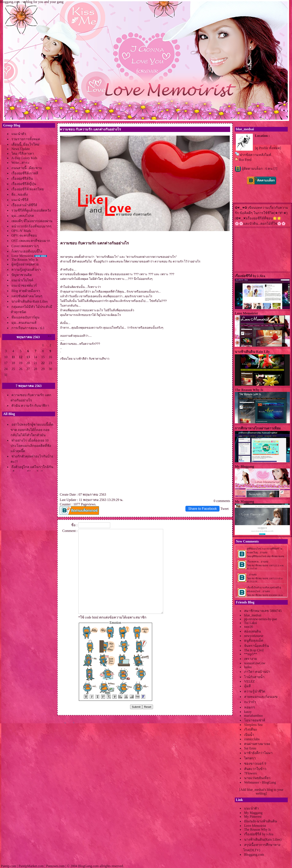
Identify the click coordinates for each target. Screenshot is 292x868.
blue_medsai (253, 615)
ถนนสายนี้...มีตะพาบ (27, 168)
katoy (248, 712)
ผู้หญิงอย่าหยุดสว (25, 264)
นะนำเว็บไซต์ (22, 280)
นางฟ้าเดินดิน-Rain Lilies (30, 301)
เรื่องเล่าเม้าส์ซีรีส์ (24, 205)
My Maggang (253, 813)
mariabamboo (253, 716)
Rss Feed (245, 160)
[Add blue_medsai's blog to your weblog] (261, 792)
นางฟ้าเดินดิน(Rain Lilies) (263, 839)
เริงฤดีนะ (251, 729)
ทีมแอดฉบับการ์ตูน (25, 317)
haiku (248, 667)
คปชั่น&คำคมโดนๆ (27, 296)
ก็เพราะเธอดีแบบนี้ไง (27, 251)
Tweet (225, 509)
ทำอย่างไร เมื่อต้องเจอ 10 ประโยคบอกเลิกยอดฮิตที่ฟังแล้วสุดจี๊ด (31, 446)
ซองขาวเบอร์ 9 (255, 764)
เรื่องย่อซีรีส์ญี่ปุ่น (24, 184)
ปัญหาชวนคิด (22, 275)
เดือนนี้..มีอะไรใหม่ (25, 144)
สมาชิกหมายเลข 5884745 (263, 611)
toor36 (249, 627)
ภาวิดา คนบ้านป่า (257, 672)
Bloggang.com (254, 855)
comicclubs (252, 739)
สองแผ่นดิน (252, 631)
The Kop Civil (254, 650)
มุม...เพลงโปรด (23, 216)
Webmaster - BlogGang (260, 782)
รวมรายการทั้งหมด (26, 139)
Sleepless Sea (253, 725)
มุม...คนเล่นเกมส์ (24, 323)
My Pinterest (253, 817)
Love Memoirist (22, 256)
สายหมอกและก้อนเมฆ (261, 697)
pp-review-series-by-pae (261, 619)
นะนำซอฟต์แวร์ (24, 285)
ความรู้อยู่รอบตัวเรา (26, 270)
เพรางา (250, 659)
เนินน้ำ (249, 735)
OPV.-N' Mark (21, 231)
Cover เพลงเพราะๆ (25, 246)
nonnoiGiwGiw (255, 663)
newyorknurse (254, 636)
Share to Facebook (202, 509)
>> (50, 336)
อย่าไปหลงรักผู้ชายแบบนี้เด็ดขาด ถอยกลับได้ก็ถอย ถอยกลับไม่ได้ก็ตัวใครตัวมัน (32, 430)
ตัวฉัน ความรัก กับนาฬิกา (30, 406)
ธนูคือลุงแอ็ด (254, 640)
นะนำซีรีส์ (20, 200)
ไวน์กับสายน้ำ (254, 677)
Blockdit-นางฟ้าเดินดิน (261, 821)
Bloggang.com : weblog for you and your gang (32, 2)
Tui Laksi (251, 623)
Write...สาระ (20, 163)
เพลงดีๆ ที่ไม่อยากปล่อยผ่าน (32, 221)
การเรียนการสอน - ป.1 (28, 328)
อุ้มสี (247, 686)
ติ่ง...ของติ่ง (20, 194)
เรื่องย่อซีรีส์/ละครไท (28, 189)
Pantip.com (8, 866)
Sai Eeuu (250, 748)
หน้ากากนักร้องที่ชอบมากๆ (31, 226)
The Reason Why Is (25, 260)
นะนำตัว (19, 134)
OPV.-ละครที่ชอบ (24, 235)
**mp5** (250, 654)
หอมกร (250, 707)
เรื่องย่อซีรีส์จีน (22, 179)
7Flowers (250, 773)
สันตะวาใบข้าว (255, 769)
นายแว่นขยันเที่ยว (257, 778)
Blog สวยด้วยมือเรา (26, 291)
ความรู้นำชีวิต (255, 691)
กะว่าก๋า (250, 702)
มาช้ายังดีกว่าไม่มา (258, 753)
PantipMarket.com (31, 866)
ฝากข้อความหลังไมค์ (256, 155)
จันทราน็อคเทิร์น (257, 646)
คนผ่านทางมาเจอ (257, 744)
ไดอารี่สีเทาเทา (23, 154)
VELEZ (250, 681)
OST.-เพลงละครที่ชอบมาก (31, 241)
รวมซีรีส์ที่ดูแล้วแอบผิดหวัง (31, 210)
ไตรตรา (250, 758)
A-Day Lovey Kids (24, 158)
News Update (21, 149)
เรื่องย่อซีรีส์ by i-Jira (259, 834)
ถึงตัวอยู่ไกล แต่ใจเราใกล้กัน (32, 467)
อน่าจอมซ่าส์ (255, 720)
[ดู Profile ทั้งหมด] (268, 148)
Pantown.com (55, 866)
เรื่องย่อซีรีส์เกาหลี (25, 173)
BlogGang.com (88, 866)
